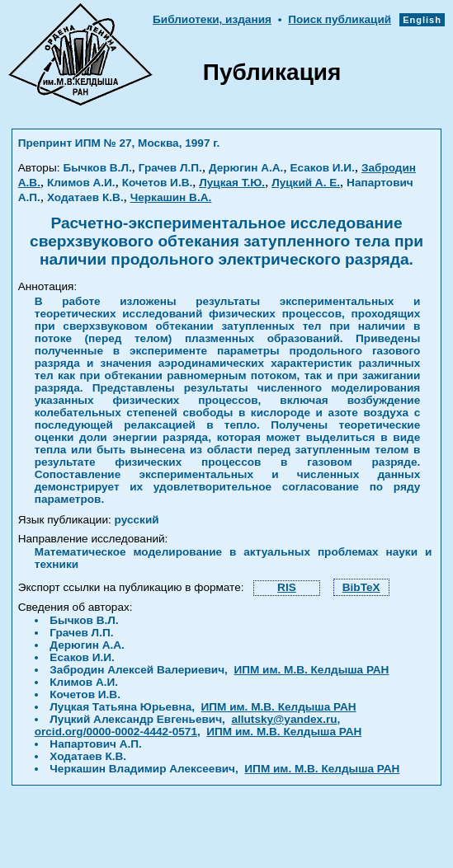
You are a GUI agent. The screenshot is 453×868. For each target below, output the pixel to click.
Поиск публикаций (340, 19)
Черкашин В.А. (171, 197)
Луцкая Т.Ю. (232, 183)
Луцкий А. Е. (306, 183)
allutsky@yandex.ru (284, 719)
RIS (287, 587)
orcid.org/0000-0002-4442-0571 (116, 732)
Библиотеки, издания (212, 19)
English (422, 20)
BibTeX (361, 587)
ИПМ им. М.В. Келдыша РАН (311, 670)
